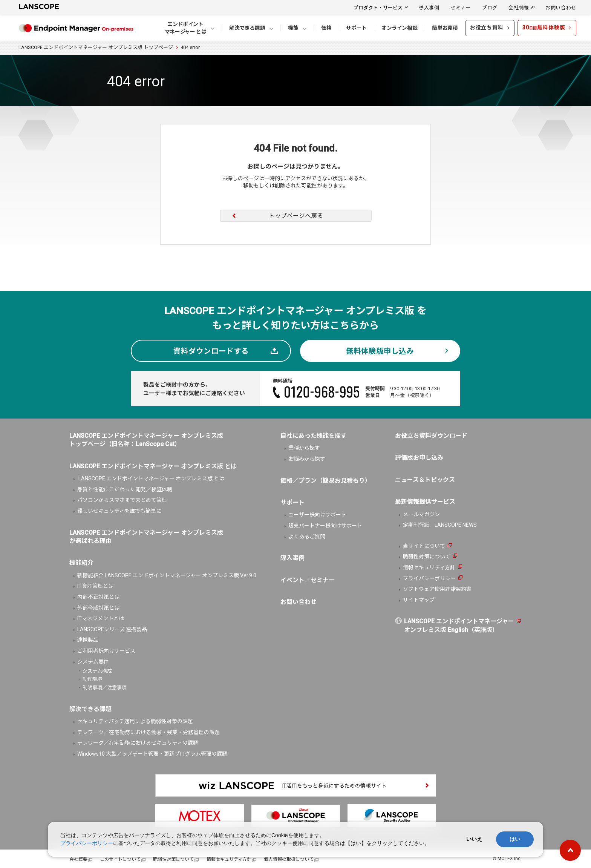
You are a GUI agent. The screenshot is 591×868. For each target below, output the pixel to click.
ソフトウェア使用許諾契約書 (437, 589)
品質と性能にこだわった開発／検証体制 (125, 489)
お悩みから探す (307, 459)
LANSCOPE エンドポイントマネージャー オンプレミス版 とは (151, 478)
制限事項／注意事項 (105, 688)
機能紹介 (81, 563)
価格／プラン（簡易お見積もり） (326, 481)
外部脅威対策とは (98, 608)
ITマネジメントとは (101, 618)
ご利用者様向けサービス (106, 651)
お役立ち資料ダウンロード (431, 436)
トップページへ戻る (296, 216)
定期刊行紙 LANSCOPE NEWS (440, 525)
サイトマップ (419, 600)
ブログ (490, 7)
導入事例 (429, 7)
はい (515, 839)
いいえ (474, 839)
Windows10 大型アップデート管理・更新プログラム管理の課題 (152, 754)
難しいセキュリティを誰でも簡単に (119, 511)
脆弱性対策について (427, 557)
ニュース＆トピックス (425, 480)
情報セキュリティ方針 (429, 567)
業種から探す (304, 448)
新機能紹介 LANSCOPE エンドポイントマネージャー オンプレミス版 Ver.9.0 (167, 575)
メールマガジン (421, 514)
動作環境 (92, 679)
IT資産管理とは (95, 586)
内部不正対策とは (98, 597)
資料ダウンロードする (211, 351)
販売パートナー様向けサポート (325, 526)
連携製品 (88, 640)
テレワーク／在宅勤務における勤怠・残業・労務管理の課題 (149, 732)
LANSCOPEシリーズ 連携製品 (112, 629)
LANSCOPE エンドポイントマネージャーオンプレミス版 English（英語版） (459, 625)
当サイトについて (424, 546)
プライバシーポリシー (429, 578)
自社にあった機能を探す (314, 436)
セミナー (461, 7)
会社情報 (519, 7)
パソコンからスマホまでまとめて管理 (122, 500)
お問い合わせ (561, 7)
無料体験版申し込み (380, 351)
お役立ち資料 (487, 28)
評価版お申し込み (419, 458)
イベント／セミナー (308, 580)
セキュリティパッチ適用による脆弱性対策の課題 (135, 721)
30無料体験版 (544, 28)
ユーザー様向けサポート (317, 515)
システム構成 (97, 671)
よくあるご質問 (307, 537)
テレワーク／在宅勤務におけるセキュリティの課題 (138, 743)
